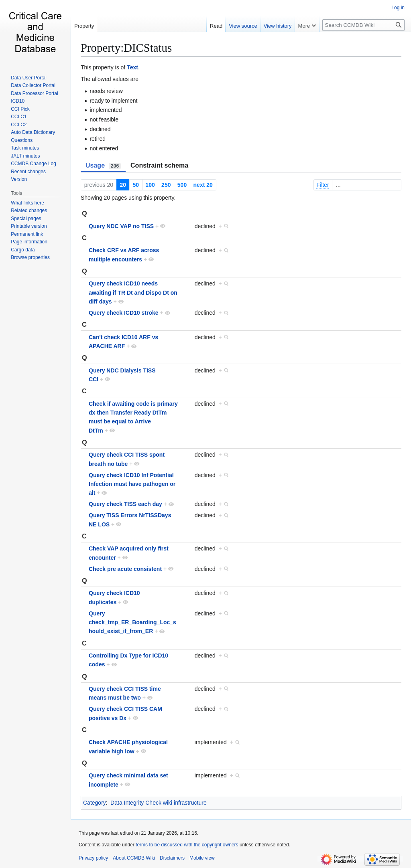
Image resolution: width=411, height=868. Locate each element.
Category (95, 803)
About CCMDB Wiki (134, 858)
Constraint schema (159, 165)
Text (132, 67)
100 (150, 185)
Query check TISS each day (125, 504)
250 (166, 185)
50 (136, 185)
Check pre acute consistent (125, 569)
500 (182, 185)
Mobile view (202, 858)
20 (123, 185)
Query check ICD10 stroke (124, 313)
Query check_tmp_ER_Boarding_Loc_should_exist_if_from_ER (132, 622)
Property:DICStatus (126, 48)
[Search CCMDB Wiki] (363, 25)
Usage (103, 166)
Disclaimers (172, 858)
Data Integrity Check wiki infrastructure (159, 803)
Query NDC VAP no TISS (121, 226)
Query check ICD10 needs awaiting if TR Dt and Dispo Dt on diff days (133, 292)
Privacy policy (93, 858)
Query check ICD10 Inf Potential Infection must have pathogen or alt (132, 484)
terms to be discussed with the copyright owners (187, 845)
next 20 (203, 185)
